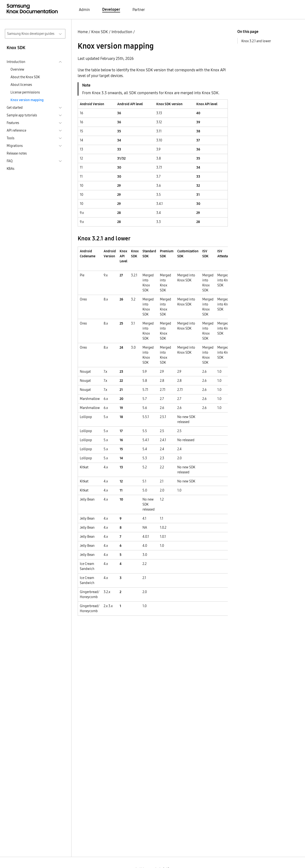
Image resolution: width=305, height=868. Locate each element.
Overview (17, 69)
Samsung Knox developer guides (31, 34)
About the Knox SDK (25, 77)
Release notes (17, 153)
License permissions (25, 92)
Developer (111, 9)
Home (83, 32)
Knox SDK (100, 32)
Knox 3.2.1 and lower (256, 41)
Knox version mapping (27, 100)
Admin (84, 10)
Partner (139, 10)
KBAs (10, 169)
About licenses (21, 85)
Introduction (122, 32)
